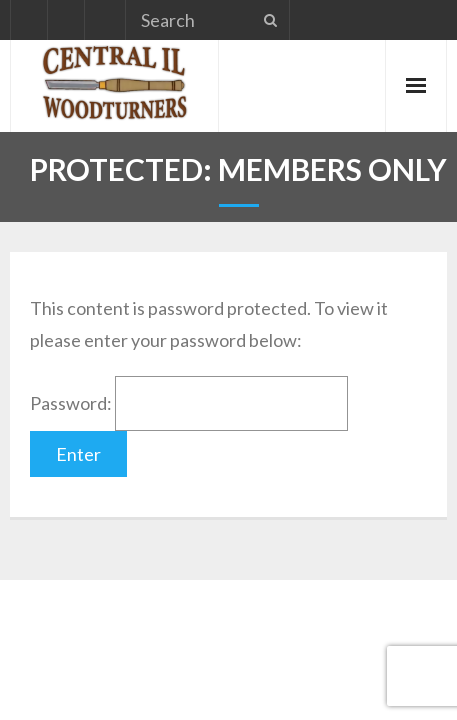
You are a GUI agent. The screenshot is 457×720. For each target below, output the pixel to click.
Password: (189, 403)
